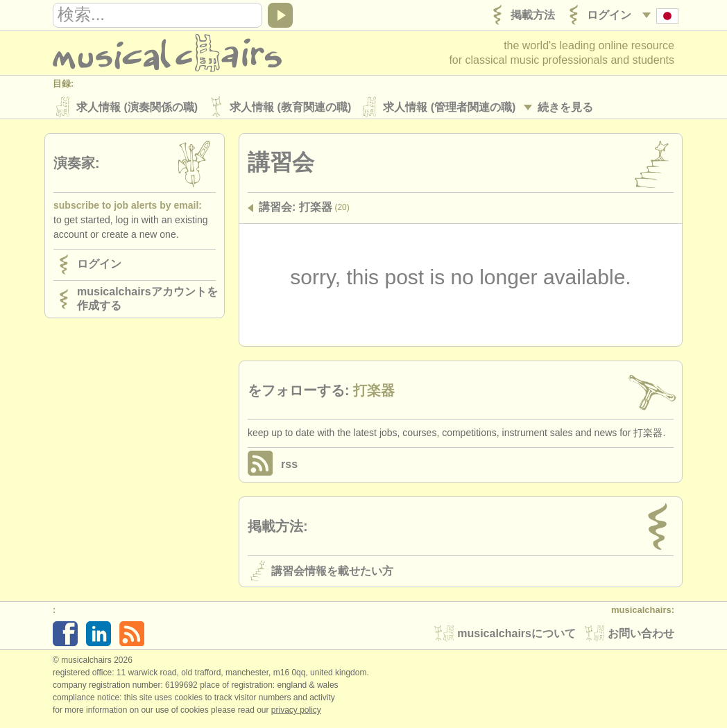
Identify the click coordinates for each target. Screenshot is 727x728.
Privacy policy (296, 713)
